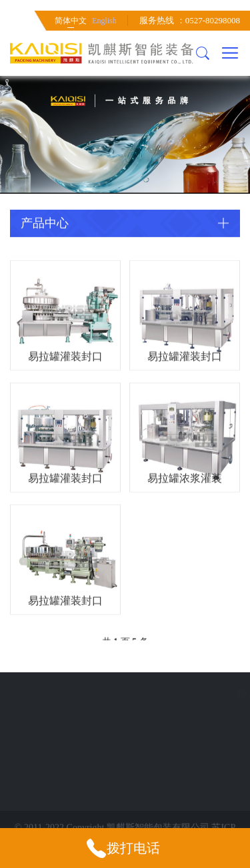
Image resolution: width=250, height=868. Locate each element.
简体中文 (71, 21)
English (104, 21)
